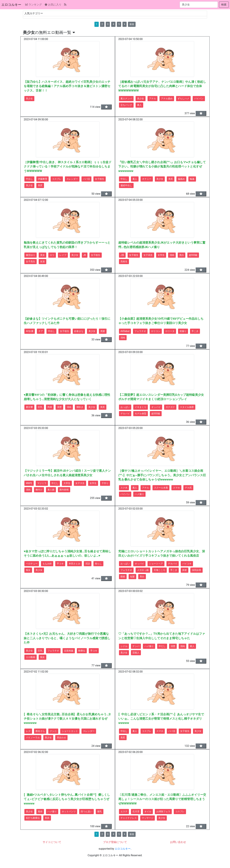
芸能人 (136, 653)
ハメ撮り (139, 494)
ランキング (34, 5)
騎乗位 (82, 651)
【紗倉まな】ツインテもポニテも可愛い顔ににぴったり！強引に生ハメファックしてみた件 (67, 321)
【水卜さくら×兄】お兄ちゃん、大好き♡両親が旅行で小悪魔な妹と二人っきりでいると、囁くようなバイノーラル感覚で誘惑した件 (67, 638)
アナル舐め (167, 98)
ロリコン (156, 331)
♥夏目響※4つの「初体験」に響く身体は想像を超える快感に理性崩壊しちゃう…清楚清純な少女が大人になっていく (67, 397)
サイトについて (52, 842)
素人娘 (51, 490)
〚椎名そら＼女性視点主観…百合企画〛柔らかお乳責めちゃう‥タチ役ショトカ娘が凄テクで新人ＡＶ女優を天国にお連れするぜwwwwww (67, 719)
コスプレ (57, 179)
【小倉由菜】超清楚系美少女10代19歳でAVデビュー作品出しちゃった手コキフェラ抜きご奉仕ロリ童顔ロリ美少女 (161, 321)
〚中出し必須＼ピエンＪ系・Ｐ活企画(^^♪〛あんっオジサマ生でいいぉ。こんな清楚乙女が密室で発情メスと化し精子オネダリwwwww (161, 719)
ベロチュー (32, 564)
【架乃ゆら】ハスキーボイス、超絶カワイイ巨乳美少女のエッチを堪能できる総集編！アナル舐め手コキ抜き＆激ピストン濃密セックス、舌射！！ (67, 86)
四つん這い (86, 811)
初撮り (183, 331)
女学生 (161, 255)
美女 (42, 255)
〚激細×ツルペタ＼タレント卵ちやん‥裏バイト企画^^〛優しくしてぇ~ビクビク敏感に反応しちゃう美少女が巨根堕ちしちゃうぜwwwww (67, 799)
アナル (153, 98)
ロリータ (170, 331)
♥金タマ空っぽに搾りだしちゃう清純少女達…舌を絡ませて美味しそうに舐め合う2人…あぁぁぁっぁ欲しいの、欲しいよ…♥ (67, 553)
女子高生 (31, 261)
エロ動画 (31, 657)
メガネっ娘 (143, 570)
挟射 (185, 570)
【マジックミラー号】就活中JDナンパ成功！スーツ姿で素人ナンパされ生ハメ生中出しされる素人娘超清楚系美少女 (67, 473)
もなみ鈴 (47, 564)
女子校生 (100, 179)
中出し (29, 179)
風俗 (40, 811)
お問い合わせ (178, 842)
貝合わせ (61, 738)
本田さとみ (75, 564)
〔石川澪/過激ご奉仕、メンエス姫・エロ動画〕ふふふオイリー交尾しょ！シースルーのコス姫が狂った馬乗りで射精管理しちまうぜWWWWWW (162, 799)
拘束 (50, 407)
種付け (39, 490)
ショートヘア (156, 564)
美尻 (40, 185)
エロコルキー (11, 5)
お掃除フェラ (163, 811)
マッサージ (148, 818)
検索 (224, 5)
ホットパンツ (69, 811)
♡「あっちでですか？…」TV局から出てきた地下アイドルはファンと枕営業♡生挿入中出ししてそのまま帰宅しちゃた (162, 636)
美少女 (29, 98)
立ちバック (126, 105)
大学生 (67, 483)
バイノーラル (33, 738)
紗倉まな (79, 331)
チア (41, 331)
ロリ (52, 255)
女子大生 (80, 483)
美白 (182, 255)
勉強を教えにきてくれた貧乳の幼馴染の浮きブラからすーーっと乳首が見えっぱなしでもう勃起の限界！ (67, 245)
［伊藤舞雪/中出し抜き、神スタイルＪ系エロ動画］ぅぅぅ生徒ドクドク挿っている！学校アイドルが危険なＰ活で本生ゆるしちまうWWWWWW (68, 167)
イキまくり (141, 407)
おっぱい (125, 407)
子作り (105, 483)
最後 (132, 24)
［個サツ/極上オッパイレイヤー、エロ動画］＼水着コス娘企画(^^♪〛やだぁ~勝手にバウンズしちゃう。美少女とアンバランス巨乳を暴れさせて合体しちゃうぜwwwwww (162, 475)
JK (85, 255)
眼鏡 (123, 577)
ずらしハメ (183, 98)
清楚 (59, 407)
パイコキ (187, 564)
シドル (124, 646)
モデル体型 (141, 414)
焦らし (98, 564)
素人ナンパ (126, 98)
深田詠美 (196, 570)
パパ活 (86, 179)
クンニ (53, 731)
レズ (28, 731)
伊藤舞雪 (42, 179)
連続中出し (126, 185)
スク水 (124, 488)
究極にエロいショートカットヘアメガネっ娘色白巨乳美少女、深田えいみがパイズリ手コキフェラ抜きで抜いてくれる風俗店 (162, 553)
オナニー (147, 179)
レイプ (63, 255)
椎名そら (40, 731)
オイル (148, 811)
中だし (55, 483)
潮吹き (80, 407)
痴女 (28, 570)
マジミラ (42, 483)
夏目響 (29, 407)
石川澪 (136, 811)
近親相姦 (69, 651)
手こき (195, 331)
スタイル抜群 (187, 407)
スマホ (176, 488)
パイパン (199, 98)
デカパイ (125, 414)
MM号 (29, 483)
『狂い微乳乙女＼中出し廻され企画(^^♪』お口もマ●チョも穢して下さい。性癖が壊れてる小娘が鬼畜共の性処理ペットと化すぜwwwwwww (162, 167)
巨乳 (40, 407)
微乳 (100, 811)
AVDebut (125, 331)
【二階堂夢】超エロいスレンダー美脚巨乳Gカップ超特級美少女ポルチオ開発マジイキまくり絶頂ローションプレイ (161, 397)
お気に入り (53, 5)
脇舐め (181, 179)
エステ (124, 811)
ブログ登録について (115, 842)
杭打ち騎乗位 (33, 818)
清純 (172, 255)
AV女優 (30, 331)
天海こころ (159, 570)
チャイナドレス (129, 818)
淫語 (88, 564)
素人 (139, 105)
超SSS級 (193, 255)
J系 (122, 255)
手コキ (60, 564)
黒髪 (103, 331)
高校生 (124, 261)
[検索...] (199, 5)
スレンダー (72, 179)
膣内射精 (64, 490)
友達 (42, 261)
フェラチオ (140, 331)
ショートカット (70, 731)
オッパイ (156, 407)
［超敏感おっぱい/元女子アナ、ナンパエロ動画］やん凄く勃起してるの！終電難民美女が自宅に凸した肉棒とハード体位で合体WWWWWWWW (162, 86)
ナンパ (136, 646)
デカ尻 (188, 488)
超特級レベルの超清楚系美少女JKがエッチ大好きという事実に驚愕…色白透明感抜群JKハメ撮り (162, 245)
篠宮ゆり (31, 255)
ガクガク (170, 407)
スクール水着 (161, 488)
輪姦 (192, 179)
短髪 (132, 577)
